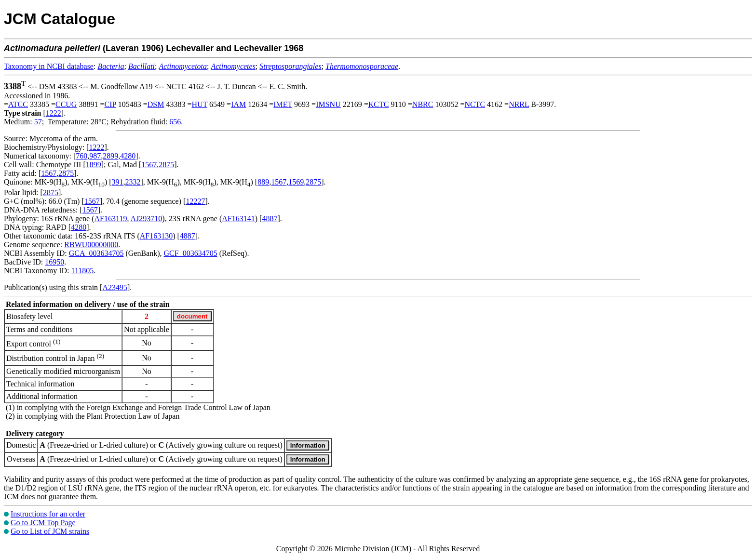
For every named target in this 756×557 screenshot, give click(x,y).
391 (118, 182)
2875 (166, 165)
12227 (195, 201)
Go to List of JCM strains (50, 531)
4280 (128, 156)
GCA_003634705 (96, 253)
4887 (270, 219)
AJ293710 (147, 219)
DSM (156, 104)
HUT (200, 104)
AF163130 (156, 236)
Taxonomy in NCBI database (49, 66)
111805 (82, 271)
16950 (54, 262)
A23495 (115, 287)
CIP (110, 104)
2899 (110, 156)
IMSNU (328, 104)
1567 (149, 165)
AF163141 (238, 219)
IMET (283, 104)
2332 (133, 182)
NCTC (475, 104)
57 (38, 122)
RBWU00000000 (91, 245)
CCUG (66, 104)
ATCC (18, 104)
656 (175, 122)
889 (263, 182)
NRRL (519, 104)
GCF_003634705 (191, 253)
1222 (54, 113)
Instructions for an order (48, 514)
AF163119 (111, 219)
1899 (94, 165)
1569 (296, 182)
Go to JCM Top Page (43, 523)
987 (95, 156)
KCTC (379, 104)
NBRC (423, 104)
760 (81, 156)
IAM (238, 104)
